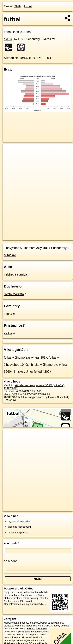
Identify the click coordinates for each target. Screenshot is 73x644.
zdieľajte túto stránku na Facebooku (26, 594)
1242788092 (11, 388)
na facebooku (30, 592)
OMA (17, 6)
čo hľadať (10, 561)
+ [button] (9, 150)
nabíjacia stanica (15, 274)
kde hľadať (11, 543)
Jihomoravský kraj (35, 248)
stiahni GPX (10, 394)
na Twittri (40, 595)
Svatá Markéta (14, 294)
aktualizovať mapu (25, 385)
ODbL (47, 626)
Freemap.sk (51, 234)
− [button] (9, 156)
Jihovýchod (12, 248)
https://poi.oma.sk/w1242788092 (20, 237)
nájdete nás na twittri (19, 521)
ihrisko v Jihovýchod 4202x (32, 372)
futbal (28, 6)
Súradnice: (11, 58)
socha (8, 314)
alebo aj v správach (18, 533)
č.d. (8, 39)
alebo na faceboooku (19, 527)
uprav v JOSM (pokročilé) (50, 385)
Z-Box (8, 333)
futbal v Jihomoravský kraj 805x (25, 358)
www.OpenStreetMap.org (49, 623)
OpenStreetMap (31, 234)
